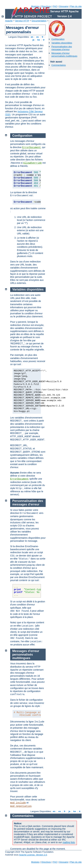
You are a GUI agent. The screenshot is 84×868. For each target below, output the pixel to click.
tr (44, 40)
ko (39, 40)
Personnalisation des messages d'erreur (62, 48)
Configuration (58, 39)
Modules (35, 6)
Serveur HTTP (22, 21)
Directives (46, 6)
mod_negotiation (21, 806)
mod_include (18, 803)
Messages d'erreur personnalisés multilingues (64, 55)
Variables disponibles (62, 43)
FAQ (55, 6)
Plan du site (76, 6)
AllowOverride (32, 163)
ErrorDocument (31, 147)
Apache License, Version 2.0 (33, 855)
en (32, 37)
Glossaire (64, 6)
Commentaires (59, 65)
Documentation (39, 21)
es (38, 37)
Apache (9, 21)
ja (33, 40)
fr (43, 37)
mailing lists (69, 842)
